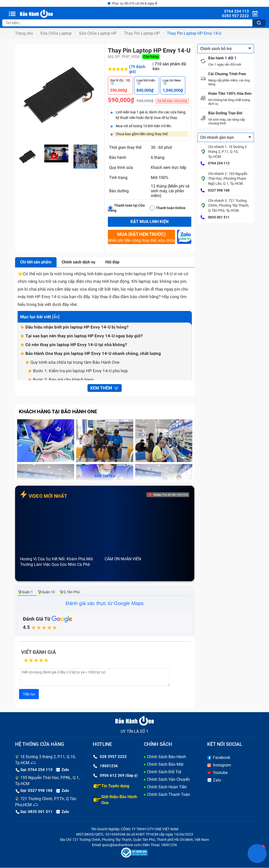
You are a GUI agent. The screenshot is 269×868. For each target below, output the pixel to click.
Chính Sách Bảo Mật (165, 764)
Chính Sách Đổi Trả (164, 772)
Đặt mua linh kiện (149, 222)
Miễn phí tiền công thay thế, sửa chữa (141, 237)
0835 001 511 (215, 217)
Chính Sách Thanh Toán (169, 794)
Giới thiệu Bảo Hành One (115, 800)
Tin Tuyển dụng (111, 786)
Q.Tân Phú (70, 592)
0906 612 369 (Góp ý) (115, 775)
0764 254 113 (215, 164)
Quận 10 (46, 592)
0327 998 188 (215, 191)
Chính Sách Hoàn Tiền (167, 787)
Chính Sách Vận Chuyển (168, 779)
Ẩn (56, 317)
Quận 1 (25, 592)
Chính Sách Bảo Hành (167, 757)
